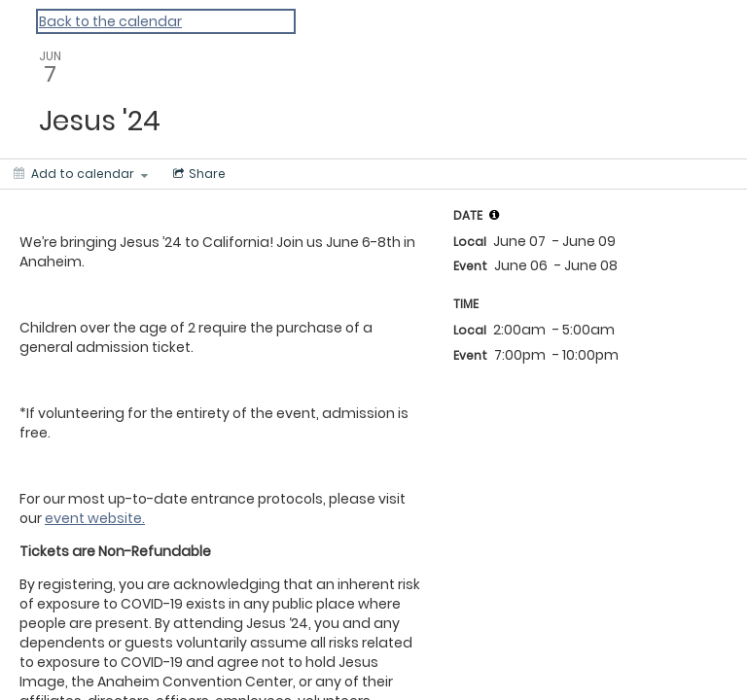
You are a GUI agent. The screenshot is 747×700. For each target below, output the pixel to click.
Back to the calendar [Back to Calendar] (110, 21)
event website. (95, 518)
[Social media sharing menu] (197, 174)
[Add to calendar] (81, 174)
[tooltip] (494, 215)
